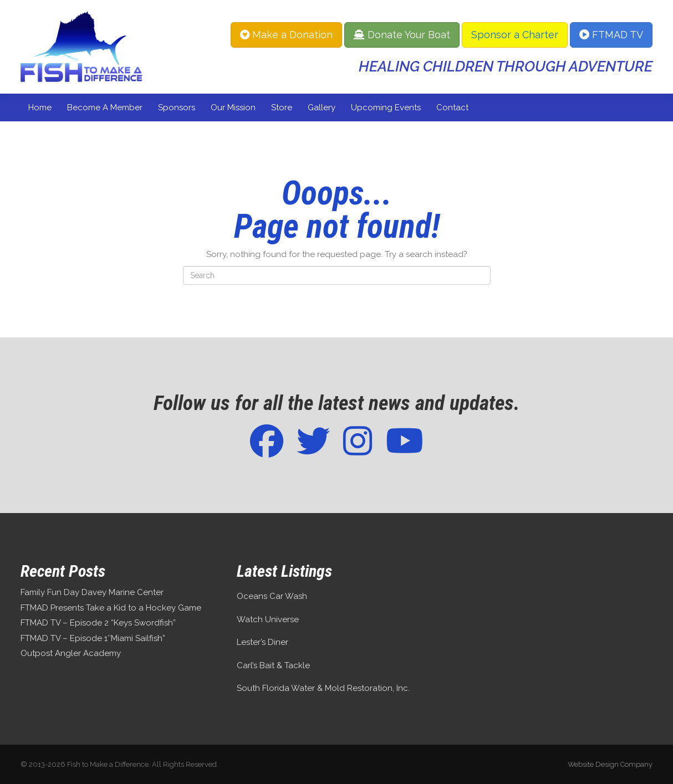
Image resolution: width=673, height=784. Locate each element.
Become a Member (105, 107)
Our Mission (233, 107)
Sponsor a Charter (515, 35)
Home (40, 107)
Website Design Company (610, 764)
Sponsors (177, 107)
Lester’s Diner (262, 642)
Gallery (322, 107)
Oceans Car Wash (272, 596)
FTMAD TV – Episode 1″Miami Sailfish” (93, 638)
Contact (452, 107)
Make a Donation (286, 35)
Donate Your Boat (402, 35)
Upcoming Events (386, 107)
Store (282, 107)
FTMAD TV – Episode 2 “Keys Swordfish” (98, 623)
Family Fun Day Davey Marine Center (92, 592)
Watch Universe (268, 619)
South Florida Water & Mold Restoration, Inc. (323, 688)
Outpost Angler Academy (71, 653)
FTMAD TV (611, 35)
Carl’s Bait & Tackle (273, 665)
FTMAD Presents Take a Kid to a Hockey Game (111, 608)
